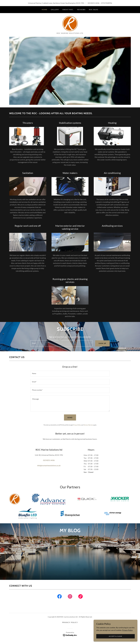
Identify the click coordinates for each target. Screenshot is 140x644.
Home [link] (45, 10)
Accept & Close (115, 636)
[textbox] (61, 345)
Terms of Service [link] (88, 427)
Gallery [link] (55, 10)
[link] (70, 24)
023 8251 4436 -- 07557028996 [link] (100, 3)
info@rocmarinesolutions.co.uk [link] (49, 467)
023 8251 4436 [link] (49, 462)
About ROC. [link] (68, 10)
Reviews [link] (81, 10)
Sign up (102, 345)
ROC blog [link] (94, 10)
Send (70, 419)
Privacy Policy (127, 630)
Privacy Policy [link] (77, 427)
